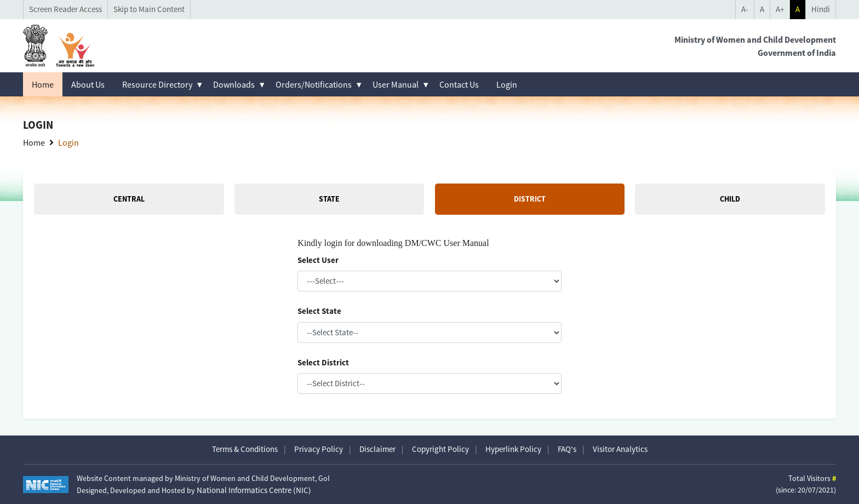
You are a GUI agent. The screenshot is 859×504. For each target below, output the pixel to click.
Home (43, 84)
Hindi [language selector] (821, 9)
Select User (318, 260)
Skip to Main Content (149, 9)
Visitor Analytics (620, 449)
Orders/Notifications (314, 84)
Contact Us (459, 84)
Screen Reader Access (65, 9)
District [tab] (530, 199)
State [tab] (329, 199)
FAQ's (567, 449)
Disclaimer (377, 449)
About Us (88, 84)
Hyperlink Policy (513, 449)
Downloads (234, 84)
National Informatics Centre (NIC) (254, 490)
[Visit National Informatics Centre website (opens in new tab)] (46, 485)
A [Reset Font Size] (762, 9)
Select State (319, 311)
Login (507, 84)
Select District (323, 362)
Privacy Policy (319, 449)
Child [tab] (730, 199)
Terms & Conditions (245, 449)
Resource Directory (157, 84)
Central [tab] (129, 199)
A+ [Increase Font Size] (780, 9)
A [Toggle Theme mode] (798, 9)
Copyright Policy (440, 449)
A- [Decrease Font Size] (745, 9)
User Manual (396, 84)
